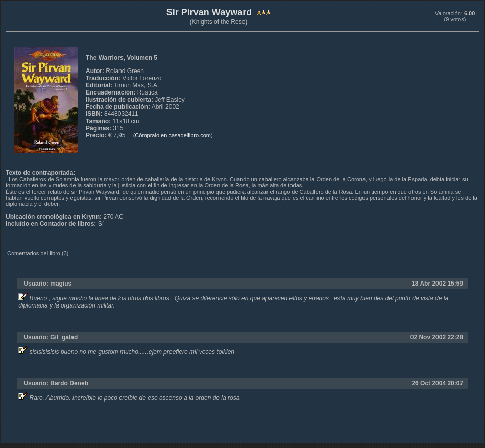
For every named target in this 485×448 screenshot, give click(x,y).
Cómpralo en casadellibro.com (173, 135)
